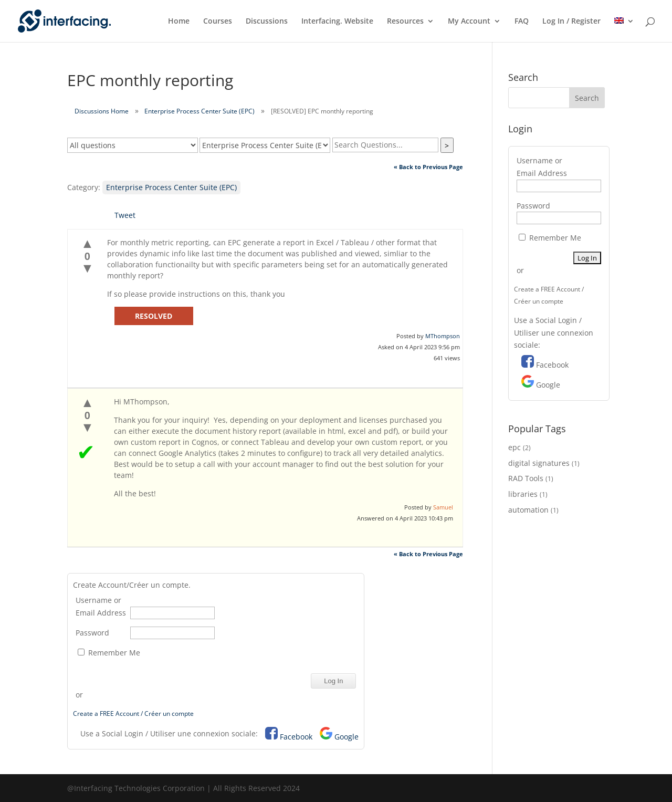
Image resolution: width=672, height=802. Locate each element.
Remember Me (109, 653)
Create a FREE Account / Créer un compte (133, 714)
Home (179, 22)
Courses (218, 22)
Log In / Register (571, 22)
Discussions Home (102, 111)
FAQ (522, 22)
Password (92, 633)
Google (346, 737)
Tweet (125, 215)
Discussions (267, 22)
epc (514, 447)
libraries (523, 494)
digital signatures (539, 463)
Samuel (443, 507)
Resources (405, 22)
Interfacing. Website (337, 22)
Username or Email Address (101, 606)
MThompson (443, 336)
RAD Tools (526, 478)
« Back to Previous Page (428, 167)
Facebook (296, 737)
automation (528, 510)
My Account (469, 22)
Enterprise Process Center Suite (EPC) (199, 111)
